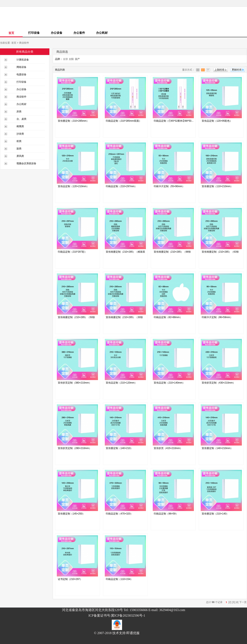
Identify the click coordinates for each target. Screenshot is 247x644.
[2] (230, 602)
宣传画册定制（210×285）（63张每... (220, 253)
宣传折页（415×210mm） (168, 448)
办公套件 (79, 33)
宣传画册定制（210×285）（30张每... (124, 318)
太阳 (71, 59)
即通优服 (133, 633)
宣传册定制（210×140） (215, 514)
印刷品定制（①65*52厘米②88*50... (174, 121)
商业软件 (24, 43)
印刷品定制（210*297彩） (72, 252)
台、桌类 (21, 119)
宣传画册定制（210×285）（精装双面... (125, 253)
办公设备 (57, 33)
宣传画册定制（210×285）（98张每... (172, 253)
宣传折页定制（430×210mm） (218, 383)
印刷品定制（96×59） (166, 514)
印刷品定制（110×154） (119, 579)
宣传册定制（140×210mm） (217, 448)
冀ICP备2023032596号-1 (128, 615)
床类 (19, 112)
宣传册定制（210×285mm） (73, 121)
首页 (11, 33)
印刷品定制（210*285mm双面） (124, 121)
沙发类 (20, 134)
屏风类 (20, 156)
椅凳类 (20, 126)
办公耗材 (102, 33)
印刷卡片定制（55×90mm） (169, 186)
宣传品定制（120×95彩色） (217, 121)
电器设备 (21, 75)
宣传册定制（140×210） (119, 448)
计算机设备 (23, 60)
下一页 (243, 602)
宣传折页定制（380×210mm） (75, 383)
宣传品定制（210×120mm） (121, 383)
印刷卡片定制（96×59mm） (217, 317)
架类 (19, 149)
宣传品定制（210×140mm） (169, 383)
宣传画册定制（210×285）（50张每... (76, 318)
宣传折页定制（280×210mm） (75, 448)
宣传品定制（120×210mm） (73, 186)
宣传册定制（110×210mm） (217, 186)
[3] (233, 602)
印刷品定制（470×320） (119, 514)
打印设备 (34, 33)
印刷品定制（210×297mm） (121, 186)
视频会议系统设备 (26, 163)
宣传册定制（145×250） (71, 514)
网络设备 (21, 67)
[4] (237, 602)
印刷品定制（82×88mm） (168, 317)
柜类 (19, 141)
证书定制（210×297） (70, 579)
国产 (77, 59)
